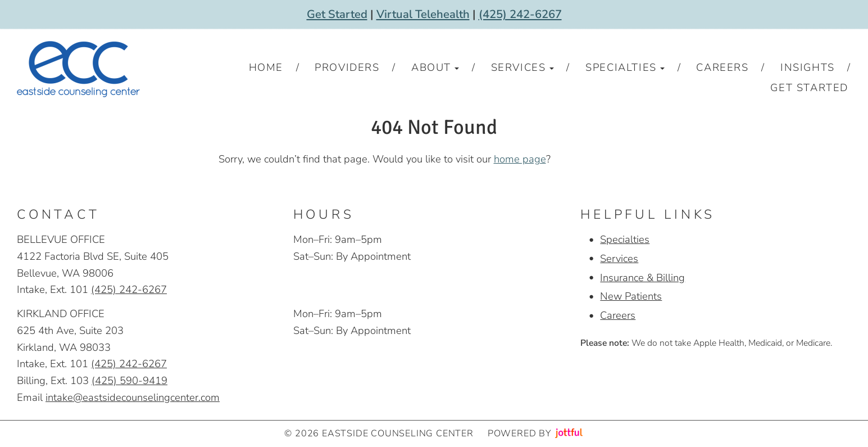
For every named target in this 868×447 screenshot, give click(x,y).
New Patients (631, 296)
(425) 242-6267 (520, 14)
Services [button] (522, 67)
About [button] (435, 67)
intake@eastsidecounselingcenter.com (133, 397)
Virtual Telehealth (423, 14)
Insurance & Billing (642, 277)
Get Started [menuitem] (809, 87)
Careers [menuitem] (722, 67)
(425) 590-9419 (129, 380)
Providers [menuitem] (347, 67)
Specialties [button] (625, 67)
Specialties (625, 239)
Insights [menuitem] (808, 67)
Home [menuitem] (266, 67)
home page (520, 159)
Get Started (337, 14)
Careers (618, 315)
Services (619, 258)
